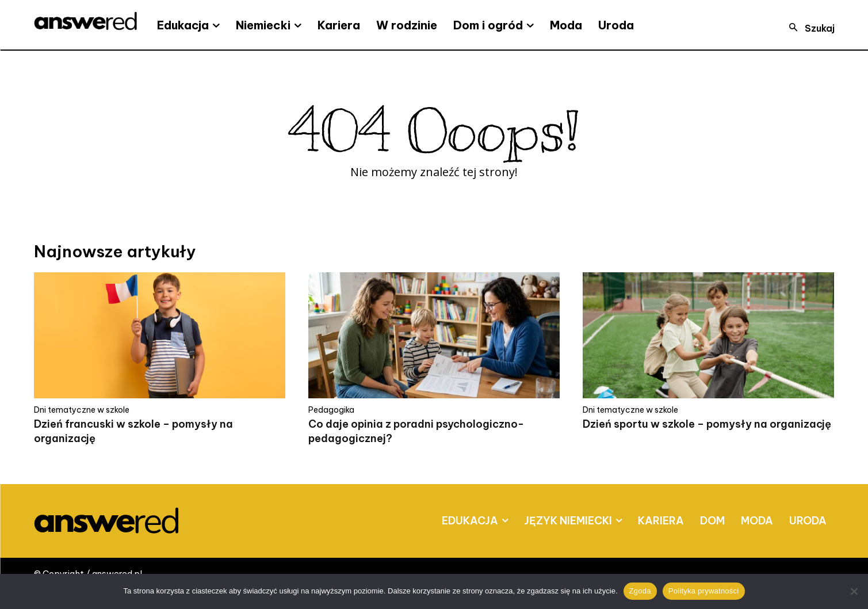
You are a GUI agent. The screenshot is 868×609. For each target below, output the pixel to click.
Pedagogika (331, 410)
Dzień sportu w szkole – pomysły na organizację (707, 424)
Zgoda (640, 591)
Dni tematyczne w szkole (82, 410)
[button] (808, 28)
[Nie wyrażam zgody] (854, 591)
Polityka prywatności (704, 591)
